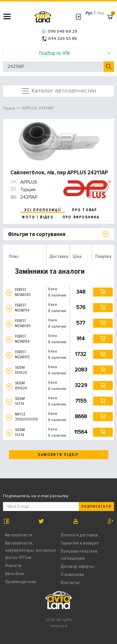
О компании (72, 575)
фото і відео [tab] (38, 217)
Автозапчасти (19, 535)
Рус (89, 13)
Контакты (70, 583)
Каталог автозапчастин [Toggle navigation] (59, 91)
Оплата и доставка (79, 535)
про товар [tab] (85, 210)
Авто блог (15, 574)
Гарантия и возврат (80, 543)
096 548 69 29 (59, 31)
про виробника (81, 217)
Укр (101, 13)
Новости (13, 566)
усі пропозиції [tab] (43, 210)
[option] (59, 141)
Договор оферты (77, 566)
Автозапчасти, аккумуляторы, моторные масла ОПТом (31, 550)
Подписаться (96, 506)
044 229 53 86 (59, 38)
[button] (9, 293)
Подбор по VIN (75, 53)
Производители (20, 582)
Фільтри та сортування (37, 234)
